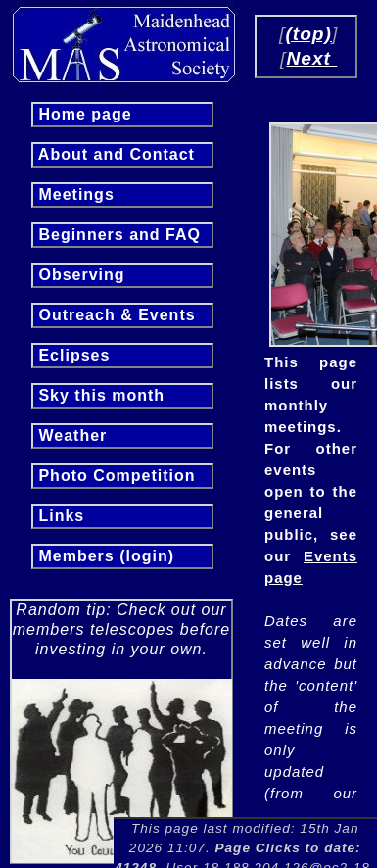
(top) (308, 34)
